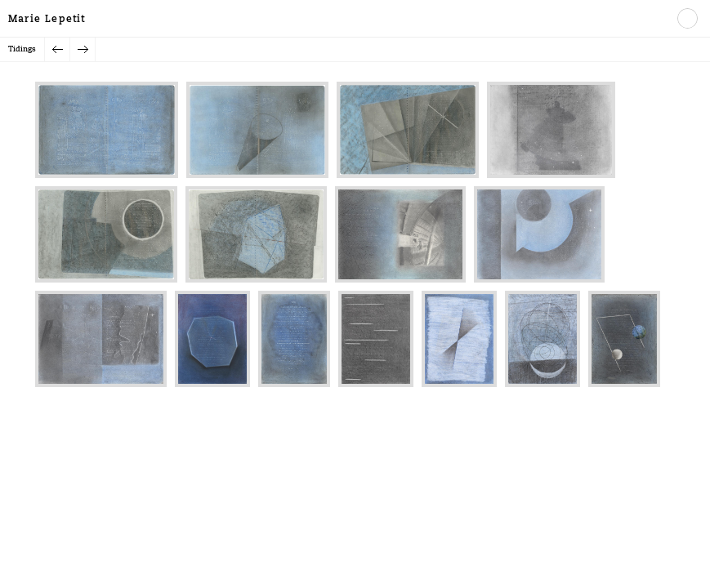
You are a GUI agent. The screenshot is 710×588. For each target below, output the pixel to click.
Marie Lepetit (47, 20)
